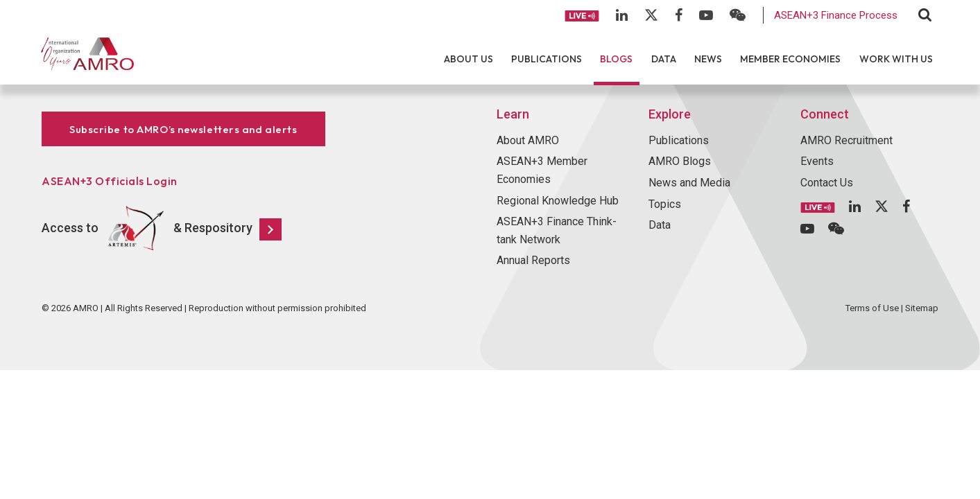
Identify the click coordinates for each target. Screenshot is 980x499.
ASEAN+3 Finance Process (836, 15)
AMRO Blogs (680, 161)
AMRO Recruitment (846, 140)
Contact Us (827, 183)
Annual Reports (533, 260)
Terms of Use (872, 308)
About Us (468, 59)
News (708, 59)
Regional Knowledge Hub (558, 201)
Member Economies (790, 59)
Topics (665, 204)
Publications (547, 59)
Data (664, 59)
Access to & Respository (162, 229)
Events (817, 161)
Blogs (616, 59)
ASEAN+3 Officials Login (110, 181)
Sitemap (922, 308)
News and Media (689, 183)
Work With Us (896, 59)
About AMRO (528, 140)
